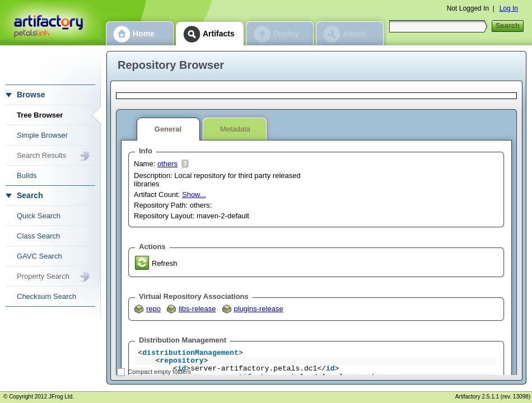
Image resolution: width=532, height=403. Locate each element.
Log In (509, 8)
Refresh (165, 263)
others (167, 164)
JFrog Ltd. (61, 397)
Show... (194, 195)
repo (153, 309)
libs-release (197, 309)
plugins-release (259, 309)
